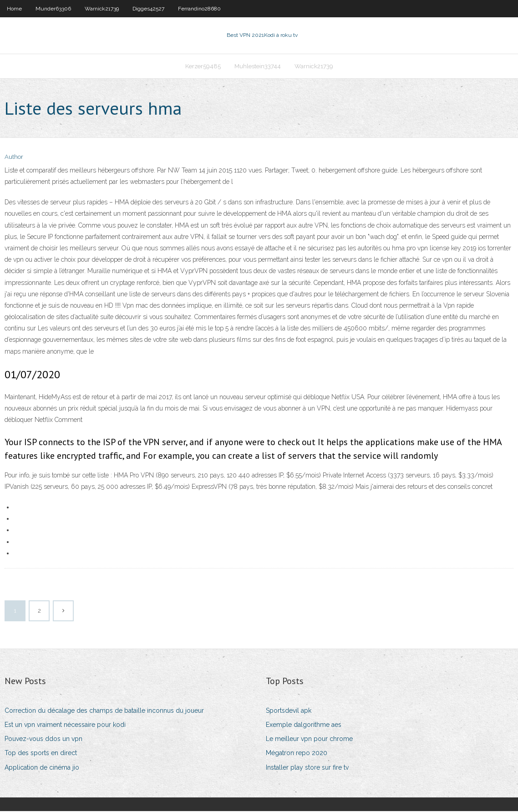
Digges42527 (148, 9)
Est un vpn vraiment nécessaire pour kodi (65, 726)
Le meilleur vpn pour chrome (309, 740)
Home (14, 9)
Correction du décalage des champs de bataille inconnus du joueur (104, 711)
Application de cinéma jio (42, 768)
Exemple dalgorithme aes (304, 726)
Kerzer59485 (203, 67)
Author (14, 158)
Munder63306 (53, 9)
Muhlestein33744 (258, 67)
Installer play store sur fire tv (307, 768)
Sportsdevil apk (289, 711)
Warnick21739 (102, 9)
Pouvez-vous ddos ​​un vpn (43, 740)
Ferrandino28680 (199, 9)
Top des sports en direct (41, 754)
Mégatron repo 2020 (297, 754)
